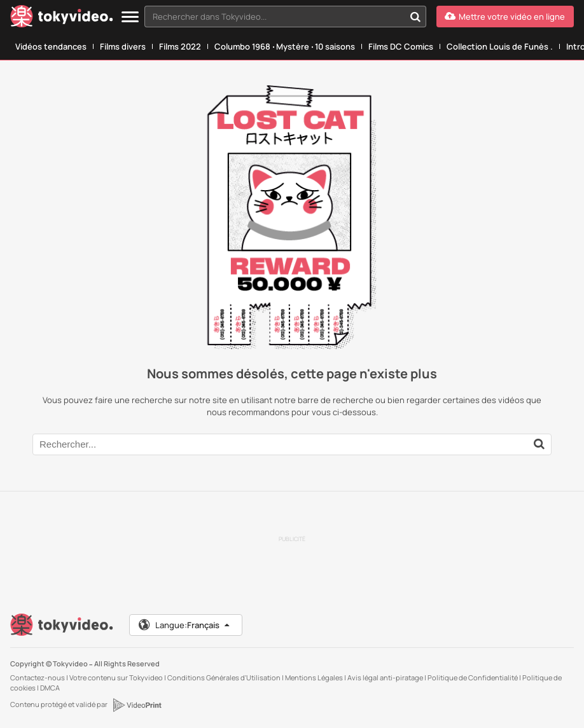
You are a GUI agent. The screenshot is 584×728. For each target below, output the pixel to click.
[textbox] (275, 17)
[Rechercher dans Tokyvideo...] (415, 17)
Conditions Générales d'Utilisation (224, 677)
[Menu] (130, 17)
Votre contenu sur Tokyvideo (116, 677)
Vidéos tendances (51, 46)
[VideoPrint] (137, 705)
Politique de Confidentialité (473, 677)
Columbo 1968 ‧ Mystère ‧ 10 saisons (285, 46)
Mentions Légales (314, 677)
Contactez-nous (38, 677)
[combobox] (285, 17)
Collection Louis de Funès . (500, 46)
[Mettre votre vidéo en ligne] (505, 17)
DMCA (50, 688)
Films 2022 (180, 46)
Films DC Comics (401, 46)
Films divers (123, 46)
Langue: (185, 625)
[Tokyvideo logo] (62, 19)
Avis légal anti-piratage (385, 677)
